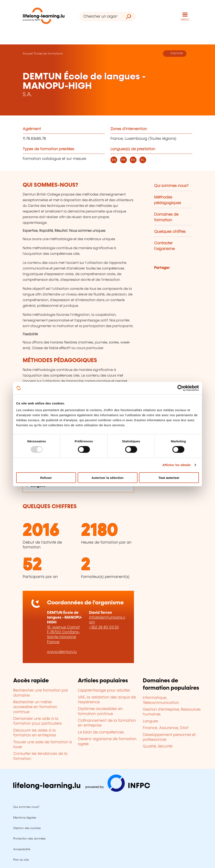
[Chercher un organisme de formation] (100, 16)
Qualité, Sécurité (158, 746)
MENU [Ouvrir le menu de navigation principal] (185, 20)
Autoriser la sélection (108, 477)
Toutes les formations (48, 54)
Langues (150, 721)
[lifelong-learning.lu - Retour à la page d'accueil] (44, 17)
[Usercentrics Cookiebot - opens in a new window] (180, 388)
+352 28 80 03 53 (104, 627)
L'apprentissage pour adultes (104, 691)
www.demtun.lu (62, 652)
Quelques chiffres (170, 232)
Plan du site (21, 860)
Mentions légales (25, 818)
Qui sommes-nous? (171, 186)
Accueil (28, 54)
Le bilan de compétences (101, 732)
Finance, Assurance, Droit (166, 728)
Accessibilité (22, 849)
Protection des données (29, 839)
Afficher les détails (176, 465)
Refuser (46, 477)
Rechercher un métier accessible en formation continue (35, 707)
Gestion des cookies (27, 828)
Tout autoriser (169, 477)
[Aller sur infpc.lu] (82, 791)
